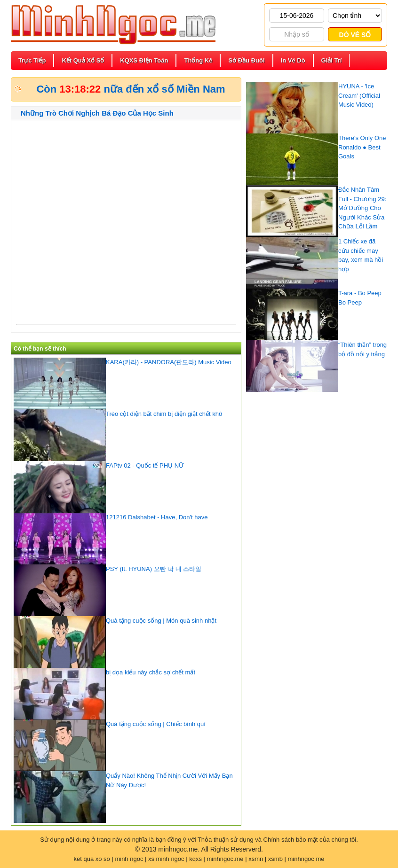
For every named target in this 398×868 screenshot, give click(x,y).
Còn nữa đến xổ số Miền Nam (131, 89)
